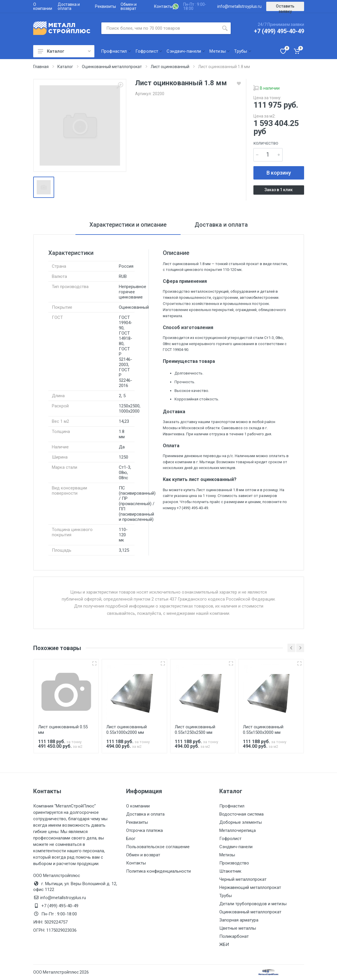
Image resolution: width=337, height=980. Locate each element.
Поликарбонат (234, 936)
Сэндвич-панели (236, 847)
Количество (266, 143)
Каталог (64, 51)
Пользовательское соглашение (158, 847)
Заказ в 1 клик (279, 190)
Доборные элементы (241, 822)
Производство (234, 863)
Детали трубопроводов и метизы (253, 904)
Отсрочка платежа (144, 830)
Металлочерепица (238, 830)
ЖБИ (224, 945)
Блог (131, 839)
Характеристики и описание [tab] (128, 225)
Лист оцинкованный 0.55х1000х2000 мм (127, 730)
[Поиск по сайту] (160, 28)
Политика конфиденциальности (158, 871)
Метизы (227, 855)
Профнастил (232, 806)
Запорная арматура (239, 920)
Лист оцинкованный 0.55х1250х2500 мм (195, 730)
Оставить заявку (285, 7)
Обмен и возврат (129, 6)
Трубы (226, 896)
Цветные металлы (238, 928)
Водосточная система (241, 814)
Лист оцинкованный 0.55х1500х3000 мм (263, 730)
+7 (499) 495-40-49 (279, 31)
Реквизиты (105, 6)
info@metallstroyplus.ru (239, 6)
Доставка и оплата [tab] (221, 225)
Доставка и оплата (69, 6)
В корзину (279, 173)
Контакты (163, 6)
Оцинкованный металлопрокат (250, 912)
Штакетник (230, 871)
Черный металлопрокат (243, 879)
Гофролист (230, 839)
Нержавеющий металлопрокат (250, 887)
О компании (43, 6)
